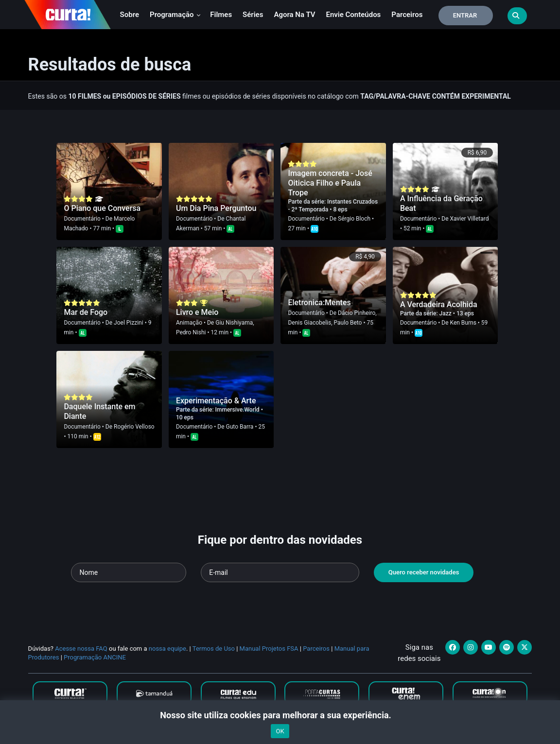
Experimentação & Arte (216, 401)
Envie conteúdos (353, 15)
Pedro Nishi (191, 332)
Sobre (130, 15)
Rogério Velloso (134, 427)
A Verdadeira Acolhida (439, 304)
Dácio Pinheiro (357, 313)
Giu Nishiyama (234, 323)
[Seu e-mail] (280, 572)
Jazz (446, 313)
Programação (175, 15)
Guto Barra (240, 427)
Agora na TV (294, 15)
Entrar (465, 15)
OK (280, 731)
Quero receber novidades (424, 572)
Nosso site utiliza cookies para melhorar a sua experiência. (280, 715)
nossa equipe (167, 649)
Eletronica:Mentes (319, 303)
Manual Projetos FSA (269, 649)
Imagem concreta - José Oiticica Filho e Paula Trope (330, 183)
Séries (253, 15)
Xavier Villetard (470, 219)
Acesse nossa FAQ (81, 649)
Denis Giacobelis (309, 323)
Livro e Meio (197, 312)
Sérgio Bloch (354, 219)
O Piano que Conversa (102, 208)
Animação (189, 323)
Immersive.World (238, 410)
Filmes (221, 15)
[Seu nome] (129, 572)
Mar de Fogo (86, 312)
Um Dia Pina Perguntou (216, 208)
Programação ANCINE (95, 657)
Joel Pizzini (129, 323)
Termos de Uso (214, 649)
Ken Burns (463, 323)
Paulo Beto (348, 323)
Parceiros (407, 15)
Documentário (82, 219)
